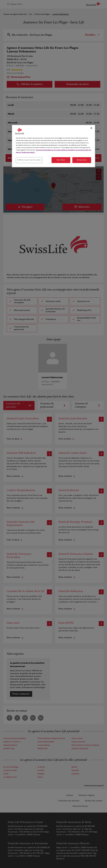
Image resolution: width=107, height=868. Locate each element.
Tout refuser (61, 160)
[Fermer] (91, 128)
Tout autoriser (82, 160)
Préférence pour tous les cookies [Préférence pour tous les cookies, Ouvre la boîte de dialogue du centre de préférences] (29, 160)
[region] (53, 146)
